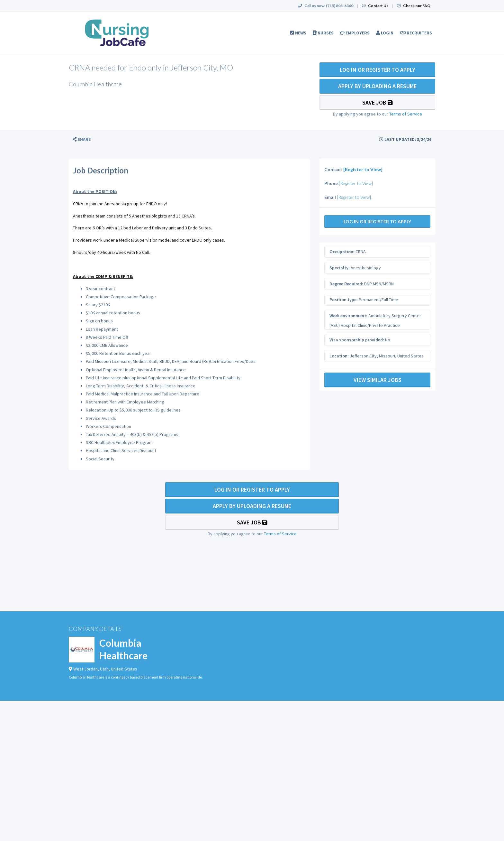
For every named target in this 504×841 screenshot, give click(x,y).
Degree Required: (346, 284)
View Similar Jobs (378, 380)
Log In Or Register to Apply (378, 70)
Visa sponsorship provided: (357, 340)
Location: (339, 356)
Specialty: (340, 268)
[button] (82, 139)
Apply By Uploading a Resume (377, 86)
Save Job (378, 102)
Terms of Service (406, 114)
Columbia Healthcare (123, 649)
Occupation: (342, 252)
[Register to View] (363, 169)
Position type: (344, 300)
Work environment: (348, 316)
